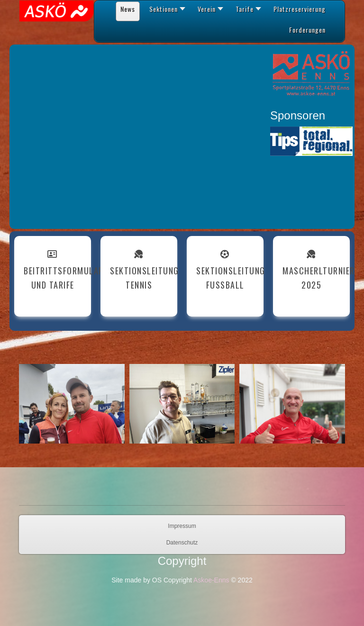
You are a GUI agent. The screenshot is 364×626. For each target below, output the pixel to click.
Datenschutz (182, 543)
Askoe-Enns (211, 580)
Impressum (182, 526)
